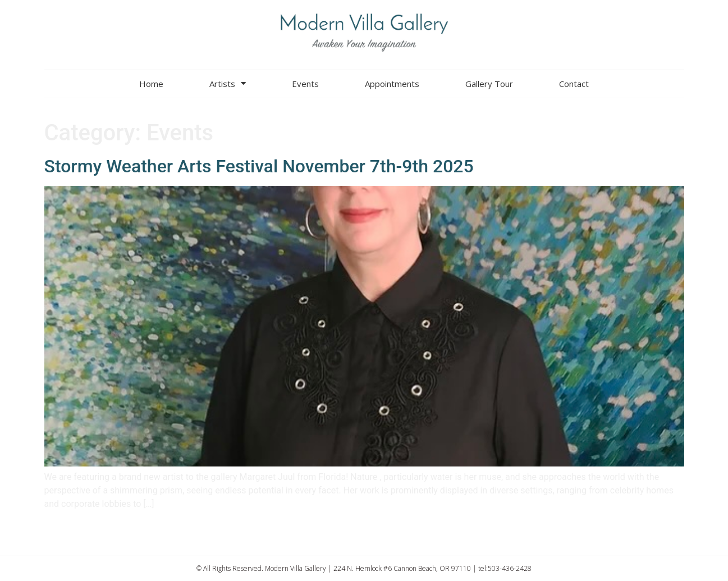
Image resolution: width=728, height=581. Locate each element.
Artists (228, 83)
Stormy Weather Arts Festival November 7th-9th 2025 (259, 166)
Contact (574, 84)
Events (305, 84)
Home (151, 84)
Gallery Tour (489, 84)
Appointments (392, 84)
